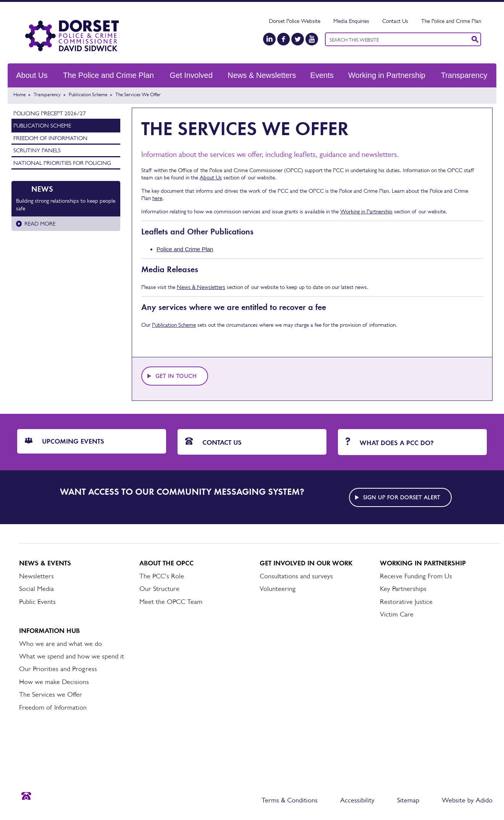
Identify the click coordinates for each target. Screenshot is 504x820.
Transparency (464, 75)
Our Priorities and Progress (58, 669)
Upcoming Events (65, 441)
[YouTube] (312, 39)
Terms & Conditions (290, 800)
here (157, 198)
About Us (32, 75)
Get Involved (191, 75)
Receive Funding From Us (416, 576)
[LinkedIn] (269, 39)
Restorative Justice (406, 602)
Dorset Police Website (295, 21)
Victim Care (397, 614)
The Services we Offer (51, 694)
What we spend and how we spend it (72, 656)
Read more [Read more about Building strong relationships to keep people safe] (40, 224)
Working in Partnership (387, 75)
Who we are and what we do (61, 644)
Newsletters (36, 576)
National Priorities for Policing (62, 163)
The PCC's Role (162, 576)
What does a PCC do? (390, 442)
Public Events (37, 602)
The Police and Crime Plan (451, 21)
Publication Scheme (88, 94)
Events (322, 75)
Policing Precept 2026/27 (50, 113)
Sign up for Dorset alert (402, 497)
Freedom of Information (50, 138)
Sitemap (408, 800)
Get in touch (176, 376)
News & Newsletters (262, 75)
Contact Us (395, 21)
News (42, 189)
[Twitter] (298, 39)
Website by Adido (467, 800)
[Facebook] (283, 39)
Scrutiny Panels (37, 150)
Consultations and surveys (296, 576)
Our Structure (159, 589)
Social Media (36, 589)
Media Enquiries (351, 21)
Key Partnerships (403, 589)
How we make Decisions (54, 682)
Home (19, 94)
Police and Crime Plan (185, 249)
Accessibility (357, 800)
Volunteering (278, 589)
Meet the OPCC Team (171, 602)
